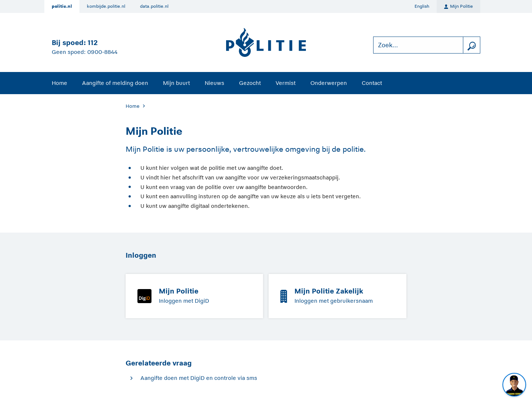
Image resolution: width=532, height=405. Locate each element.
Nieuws (214, 83)
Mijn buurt (176, 83)
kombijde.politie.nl (106, 6)
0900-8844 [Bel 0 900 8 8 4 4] (102, 52)
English (422, 6)
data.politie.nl (154, 6)
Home (59, 83)
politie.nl (62, 6)
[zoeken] (471, 45)
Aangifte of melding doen (115, 83)
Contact (372, 83)
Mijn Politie (458, 7)
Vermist (286, 83)
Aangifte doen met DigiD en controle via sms (199, 378)
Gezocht (250, 83)
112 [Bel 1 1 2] (93, 43)
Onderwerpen (329, 83)
